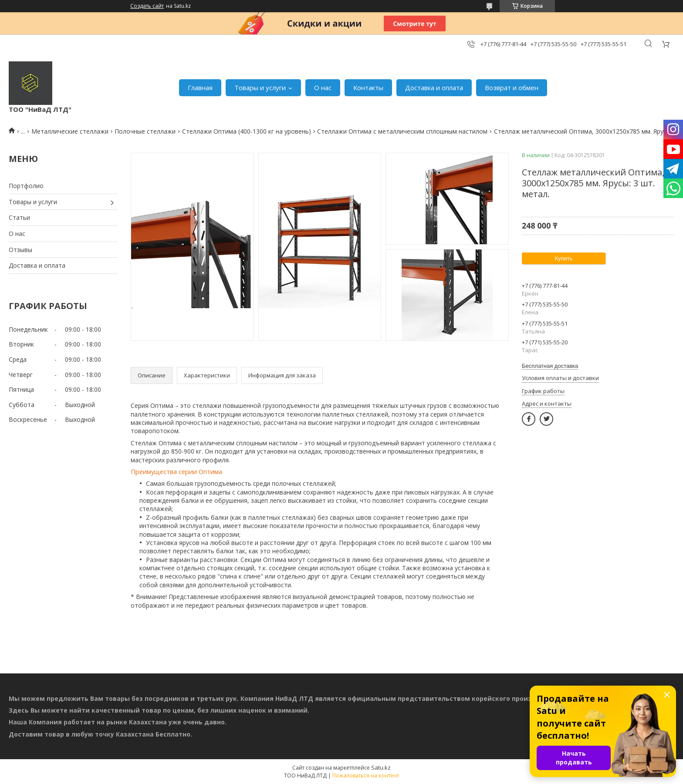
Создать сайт (147, 6)
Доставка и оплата (434, 87)
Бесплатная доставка (550, 366)
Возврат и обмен (512, 87)
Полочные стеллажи (145, 131)
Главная (200, 87)
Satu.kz (381, 767)
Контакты (368, 87)
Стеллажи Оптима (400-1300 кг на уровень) (247, 131)
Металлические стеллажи (70, 131)
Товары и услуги (260, 87)
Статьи (19, 217)
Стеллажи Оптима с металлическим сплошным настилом (402, 131)
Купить (563, 258)
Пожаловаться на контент (366, 776)
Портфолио (26, 186)
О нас (323, 87)
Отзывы (20, 250)
